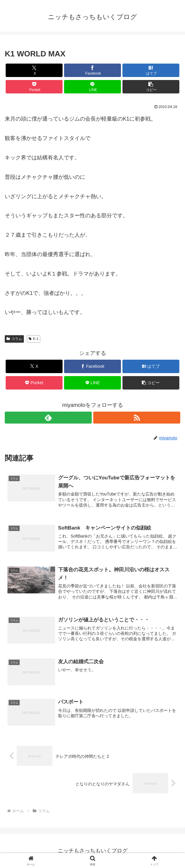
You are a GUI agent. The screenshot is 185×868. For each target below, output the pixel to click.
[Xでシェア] (34, 70)
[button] (151, 87)
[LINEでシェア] (92, 87)
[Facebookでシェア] (92, 70)
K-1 (34, 339)
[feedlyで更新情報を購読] (48, 418)
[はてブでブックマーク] (151, 70)
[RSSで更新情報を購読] (137, 418)
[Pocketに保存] (34, 87)
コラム (14, 339)
